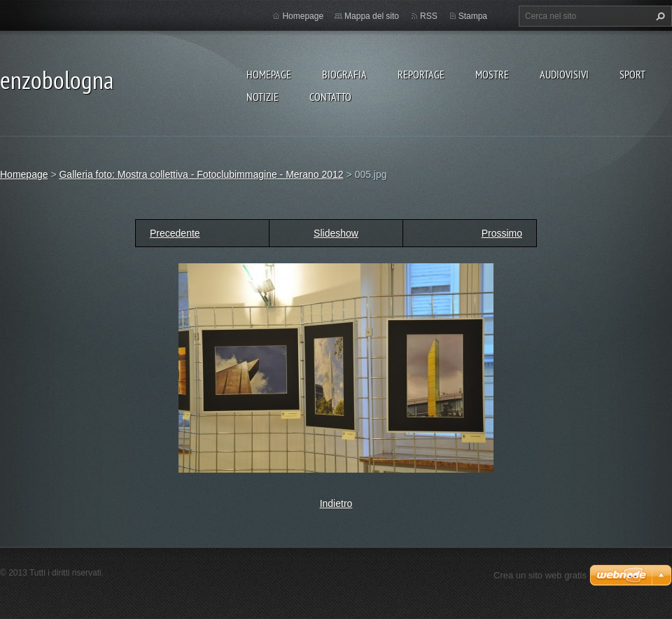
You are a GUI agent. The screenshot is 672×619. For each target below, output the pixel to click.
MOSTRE (492, 74)
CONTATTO (330, 97)
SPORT (632, 74)
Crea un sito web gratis (540, 575)
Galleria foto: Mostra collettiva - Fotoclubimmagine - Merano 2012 (201, 174)
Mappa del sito (372, 16)
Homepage (269, 74)
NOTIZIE (262, 97)
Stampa (473, 16)
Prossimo (502, 233)
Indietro (336, 503)
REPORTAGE (421, 74)
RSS (429, 16)
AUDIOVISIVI (564, 74)
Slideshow (336, 233)
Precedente (175, 233)
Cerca (659, 16)
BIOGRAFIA (344, 74)
